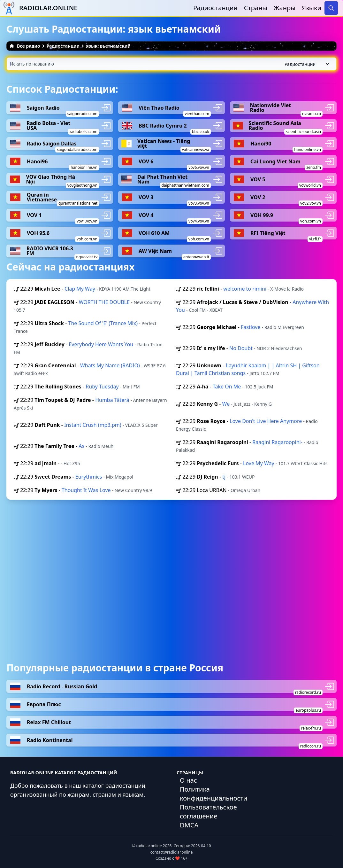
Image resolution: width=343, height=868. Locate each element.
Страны (256, 8)
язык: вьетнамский (108, 46)
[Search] (331, 8)
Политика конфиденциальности (213, 794)
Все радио (25, 46)
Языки (312, 8)
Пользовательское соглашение (208, 812)
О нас (188, 780)
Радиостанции (215, 8)
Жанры (285, 8)
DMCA (189, 825)
